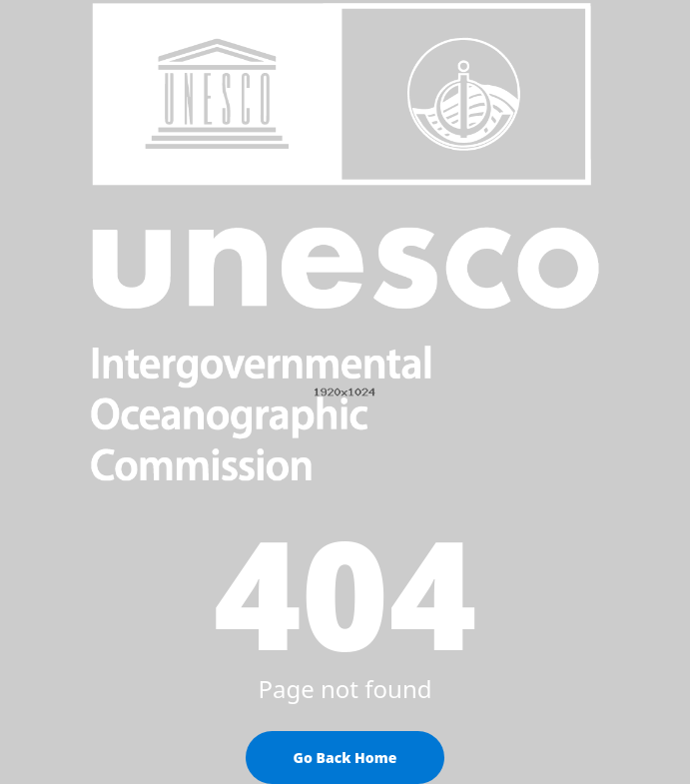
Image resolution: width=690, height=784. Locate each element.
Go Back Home (345, 758)
